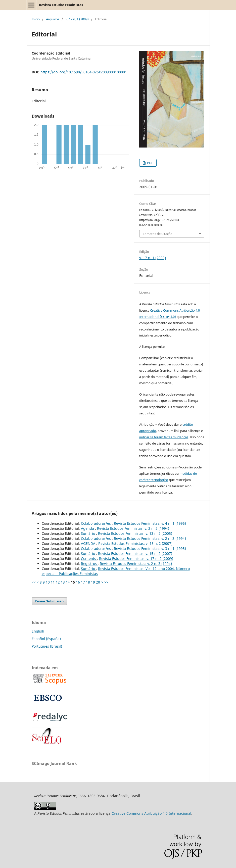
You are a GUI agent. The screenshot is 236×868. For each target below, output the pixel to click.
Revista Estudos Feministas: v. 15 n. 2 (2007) (135, 543)
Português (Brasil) (47, 646)
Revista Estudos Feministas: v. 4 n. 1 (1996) (150, 523)
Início (36, 19)
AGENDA (89, 543)
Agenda (88, 528)
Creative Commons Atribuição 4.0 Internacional (151, 813)
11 (53, 582)
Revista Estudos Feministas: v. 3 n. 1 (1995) (150, 548)
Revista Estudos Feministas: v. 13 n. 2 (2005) (135, 533)
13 (63, 582)
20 (98, 582)
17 (83, 582)
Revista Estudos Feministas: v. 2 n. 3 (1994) (150, 538)
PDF (150, 163)
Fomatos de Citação (158, 234)
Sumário (88, 533)
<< (34, 582)
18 (88, 582)
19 (93, 582)
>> (106, 582)
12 (58, 582)
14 (68, 582)
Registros (89, 564)
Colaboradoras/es (96, 523)
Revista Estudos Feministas (61, 5)
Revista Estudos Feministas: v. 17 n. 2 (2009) (136, 559)
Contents (89, 559)
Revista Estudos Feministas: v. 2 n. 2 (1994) (133, 528)
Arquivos (53, 19)
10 (48, 582)
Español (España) (46, 639)
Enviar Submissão (49, 601)
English (38, 631)
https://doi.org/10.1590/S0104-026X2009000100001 (84, 72)
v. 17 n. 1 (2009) (77, 19)
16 (78, 582)
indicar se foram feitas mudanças (164, 437)
